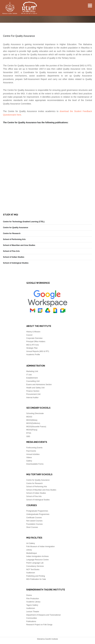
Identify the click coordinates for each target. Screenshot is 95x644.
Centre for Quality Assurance (16, 228)
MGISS (29, 417)
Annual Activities (33, 454)
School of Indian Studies (14, 257)
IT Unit (29, 375)
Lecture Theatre (33, 612)
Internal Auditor (32, 398)
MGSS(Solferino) (33, 423)
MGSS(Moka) (32, 420)
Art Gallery (31, 543)
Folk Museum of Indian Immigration (41, 547)
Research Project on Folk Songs (39, 625)
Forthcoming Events (34, 448)
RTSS (29, 433)
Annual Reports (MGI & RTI (37, 351)
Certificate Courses (34, 518)
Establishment (32, 378)
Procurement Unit (33, 394)
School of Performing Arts (14, 239)
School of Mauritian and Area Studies (19, 245)
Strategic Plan (32, 348)
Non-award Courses (34, 521)
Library (29, 550)
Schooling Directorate (35, 413)
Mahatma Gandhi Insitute (20, 8)
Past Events (31, 451)
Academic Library (33, 602)
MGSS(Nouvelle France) (36, 427)
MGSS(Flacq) (32, 430)
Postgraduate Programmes (37, 511)
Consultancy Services (35, 566)
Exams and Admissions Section (39, 385)
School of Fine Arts (11, 251)
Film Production (33, 599)
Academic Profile (33, 355)
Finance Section (33, 391)
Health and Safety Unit (35, 388)
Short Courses (32, 527)
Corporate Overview (34, 338)
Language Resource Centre (37, 560)
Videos (29, 457)
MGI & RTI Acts (33, 345)
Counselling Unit (33, 381)
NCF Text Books (33, 570)
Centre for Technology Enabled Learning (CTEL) (24, 222)
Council (29, 335)
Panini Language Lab (35, 563)
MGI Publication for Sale (36, 579)
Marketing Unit (32, 371)
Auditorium (31, 573)
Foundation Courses (35, 524)
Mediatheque (32, 553)
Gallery (29, 461)
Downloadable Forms (35, 464)
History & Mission (33, 332)
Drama (29, 595)
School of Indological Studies (16, 263)
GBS (28, 436)
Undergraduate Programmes (38, 514)
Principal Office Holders (36, 342)
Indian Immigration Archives (37, 556)
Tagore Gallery (32, 605)
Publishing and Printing (36, 576)
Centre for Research (12, 233)
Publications (31, 621)
